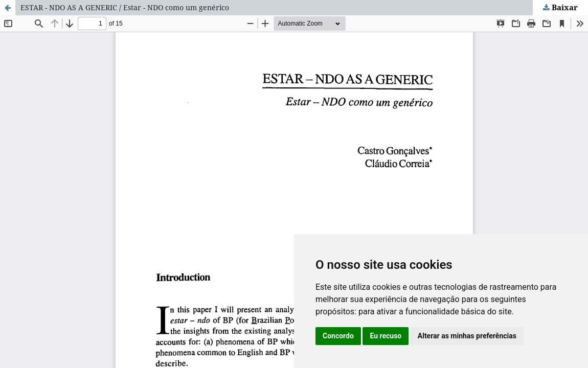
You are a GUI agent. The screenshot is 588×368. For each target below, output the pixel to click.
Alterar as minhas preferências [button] (467, 336)
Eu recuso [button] (386, 336)
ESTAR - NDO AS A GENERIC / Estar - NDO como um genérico (125, 7)
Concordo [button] (338, 336)
